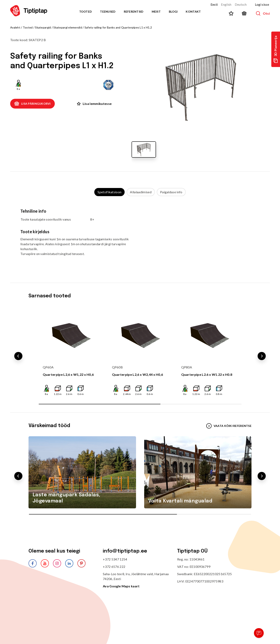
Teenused (108, 12)
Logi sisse (262, 4)
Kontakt (193, 12)
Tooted (86, 12)
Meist (156, 12)
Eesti (214, 4)
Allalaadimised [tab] (141, 192)
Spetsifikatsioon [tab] (109, 192)
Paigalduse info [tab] (171, 192)
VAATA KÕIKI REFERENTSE (229, 426)
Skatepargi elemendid (68, 27)
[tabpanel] (140, 235)
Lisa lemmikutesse (94, 104)
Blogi (173, 12)
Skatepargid (43, 27)
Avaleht (15, 27)
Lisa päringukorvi (32, 104)
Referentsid (134, 12)
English (226, 4)
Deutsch (241, 4)
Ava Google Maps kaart (121, 586)
